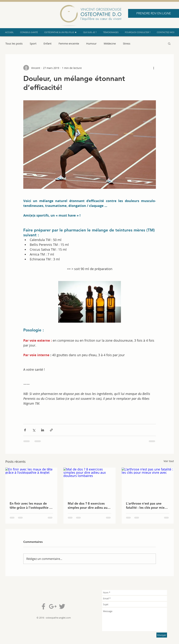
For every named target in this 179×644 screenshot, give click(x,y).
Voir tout (169, 461)
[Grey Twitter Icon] (62, 606)
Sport (33, 43)
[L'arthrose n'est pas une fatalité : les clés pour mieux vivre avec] (148, 482)
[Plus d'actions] (154, 68)
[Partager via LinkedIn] (43, 430)
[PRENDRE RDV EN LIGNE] (154, 13)
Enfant (47, 43)
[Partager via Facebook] (25, 430)
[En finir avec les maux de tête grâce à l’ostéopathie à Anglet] (31, 482)
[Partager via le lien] (51, 430)
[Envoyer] (162, 635)
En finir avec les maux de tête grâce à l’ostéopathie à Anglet (30, 505)
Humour (91, 43)
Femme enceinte (69, 43)
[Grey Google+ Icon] (53, 606)
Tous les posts (14, 43)
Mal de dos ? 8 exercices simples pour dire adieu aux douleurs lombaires (88, 505)
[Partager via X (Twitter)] (34, 430)
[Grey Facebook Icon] (43, 606)
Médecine (110, 43)
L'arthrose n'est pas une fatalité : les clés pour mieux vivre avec (147, 505)
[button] (169, 43)
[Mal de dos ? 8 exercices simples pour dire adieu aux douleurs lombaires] (89, 482)
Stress (127, 43)
